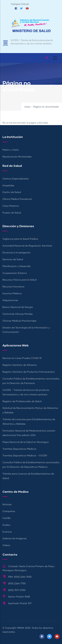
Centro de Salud (12, 192)
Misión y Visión (11, 150)
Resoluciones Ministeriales (17, 157)
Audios (6, 525)
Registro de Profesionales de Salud (22, 401)
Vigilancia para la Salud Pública (20, 239)
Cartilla (7, 518)
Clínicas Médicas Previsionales (19, 321)
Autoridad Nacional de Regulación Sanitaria (27, 246)
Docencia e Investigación (17, 253)
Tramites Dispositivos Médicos (19, 449)
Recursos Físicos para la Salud (20, 280)
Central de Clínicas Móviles (18, 314)
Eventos (7, 532)
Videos (6, 545)
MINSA (21, 628)
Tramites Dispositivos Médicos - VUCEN (25, 456)
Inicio (27, 107)
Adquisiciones (10, 300)
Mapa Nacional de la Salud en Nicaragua (26, 442)
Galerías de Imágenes (15, 539)
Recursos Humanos (13, 287)
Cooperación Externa (15, 273)
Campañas (9, 511)
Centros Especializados (16, 179)
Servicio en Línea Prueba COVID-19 (22, 358)
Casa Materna (11, 206)
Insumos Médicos (12, 294)
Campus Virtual (20, 4)
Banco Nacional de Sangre (18, 307)
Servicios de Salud (13, 260)
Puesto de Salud (12, 213)
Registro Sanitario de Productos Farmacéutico (29, 372)
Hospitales (8, 186)
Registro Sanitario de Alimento (20, 365)
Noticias (7, 505)
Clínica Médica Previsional (17, 199)
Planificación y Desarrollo (17, 266)
